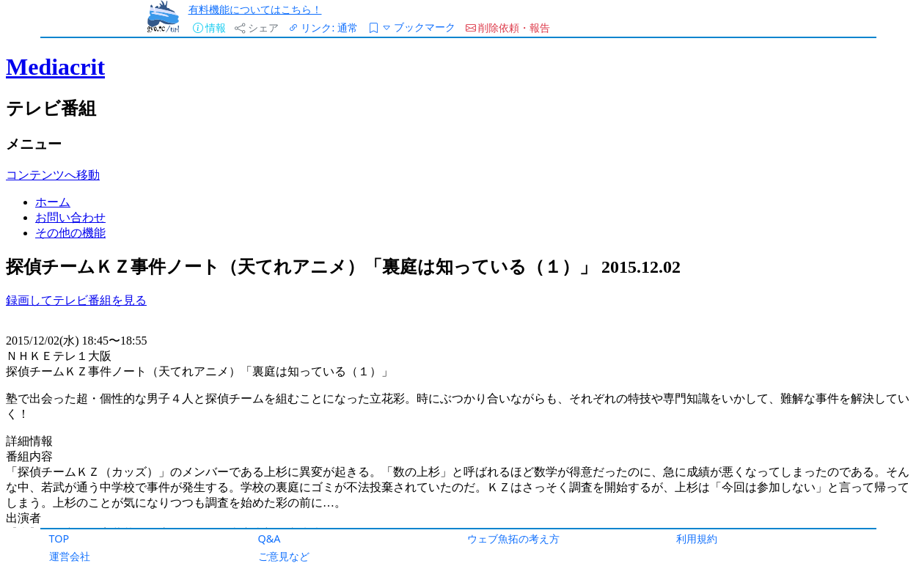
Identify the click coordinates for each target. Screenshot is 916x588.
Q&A (270, 539)
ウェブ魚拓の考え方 (513, 539)
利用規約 (697, 539)
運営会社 (70, 556)
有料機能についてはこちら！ (255, 9)
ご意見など (284, 556)
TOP (59, 539)
